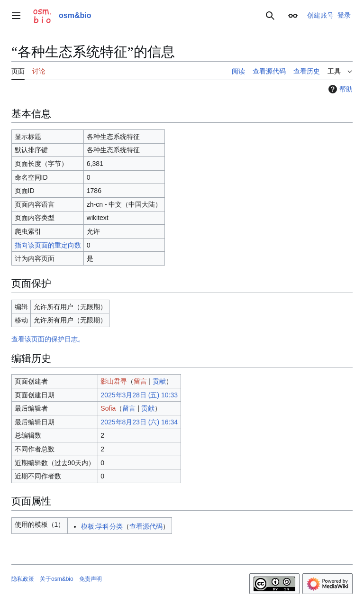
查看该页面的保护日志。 (48, 339)
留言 (140, 381)
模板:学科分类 (102, 526)
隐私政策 (23, 579)
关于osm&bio (57, 579)
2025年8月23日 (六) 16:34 (139, 422)
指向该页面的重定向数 (48, 245)
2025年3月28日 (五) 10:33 (139, 395)
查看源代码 (146, 526)
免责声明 (91, 579)
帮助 (339, 89)
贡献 (159, 381)
